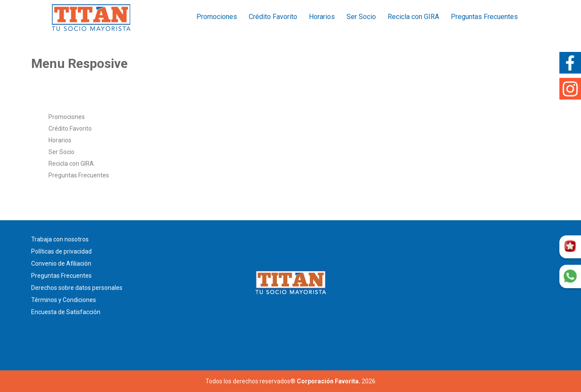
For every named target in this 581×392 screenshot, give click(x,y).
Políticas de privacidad (61, 251)
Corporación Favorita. (329, 381)
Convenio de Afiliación (61, 263)
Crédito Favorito (273, 17)
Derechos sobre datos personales (77, 288)
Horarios (322, 17)
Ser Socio (361, 17)
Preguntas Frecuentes (484, 17)
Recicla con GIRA (413, 17)
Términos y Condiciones (64, 300)
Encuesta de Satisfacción (66, 312)
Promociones (217, 17)
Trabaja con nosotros (60, 239)
